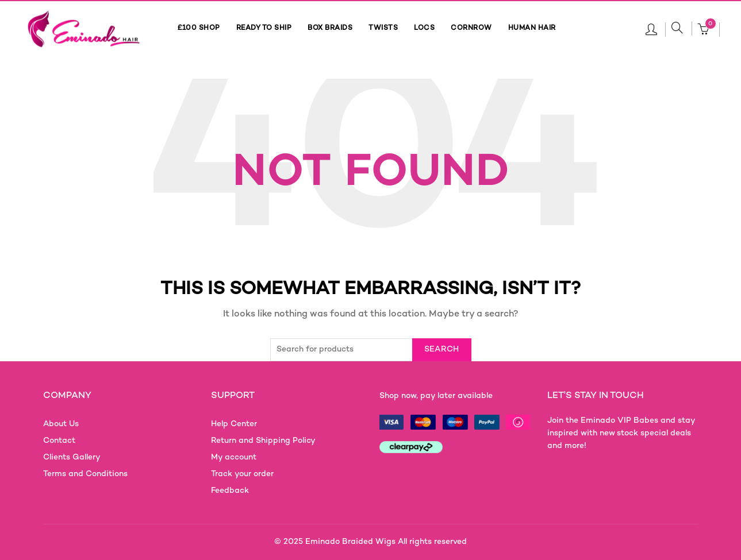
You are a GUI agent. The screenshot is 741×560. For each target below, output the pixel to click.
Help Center (234, 424)
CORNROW (471, 28)
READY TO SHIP (264, 28)
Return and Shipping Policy (263, 441)
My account (234, 457)
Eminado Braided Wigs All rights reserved (386, 542)
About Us (61, 424)
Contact (59, 441)
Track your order (242, 474)
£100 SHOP (199, 28)
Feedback (230, 491)
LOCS (424, 28)
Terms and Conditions (85, 474)
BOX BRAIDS (330, 28)
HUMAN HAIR (532, 28)
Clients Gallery (72, 457)
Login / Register (651, 29)
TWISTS (383, 28)
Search (442, 349)
